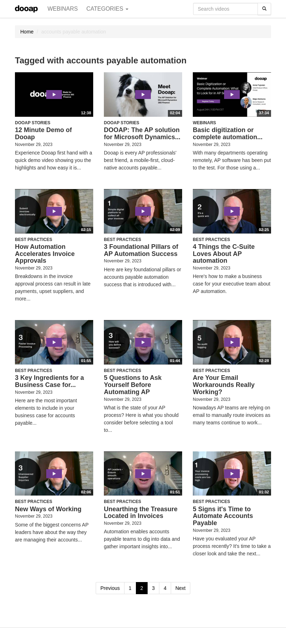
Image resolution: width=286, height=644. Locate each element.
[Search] (264, 9)
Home (27, 32)
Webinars (62, 9)
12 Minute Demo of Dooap (43, 133)
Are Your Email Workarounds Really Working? (224, 385)
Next (181, 588)
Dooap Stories (33, 123)
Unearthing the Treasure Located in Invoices (141, 513)
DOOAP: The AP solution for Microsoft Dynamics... (142, 133)
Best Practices (34, 240)
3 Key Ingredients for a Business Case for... (49, 381)
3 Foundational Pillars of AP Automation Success (141, 250)
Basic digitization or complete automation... (228, 133)
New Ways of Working (48, 509)
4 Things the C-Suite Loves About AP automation (224, 254)
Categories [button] (107, 9)
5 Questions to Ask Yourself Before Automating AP (133, 385)
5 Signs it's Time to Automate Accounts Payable (223, 516)
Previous (110, 588)
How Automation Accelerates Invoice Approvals (45, 254)
